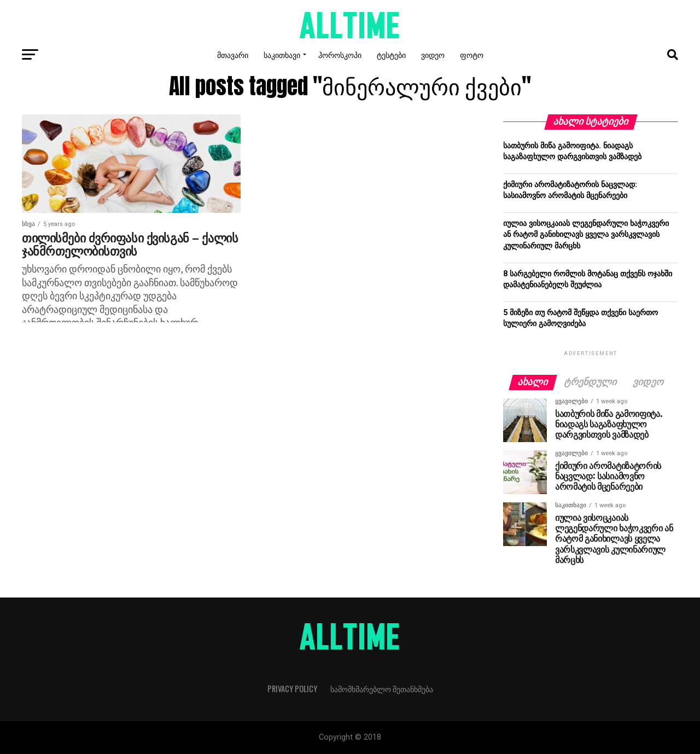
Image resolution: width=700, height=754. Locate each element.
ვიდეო (433, 54)
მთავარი (233, 54)
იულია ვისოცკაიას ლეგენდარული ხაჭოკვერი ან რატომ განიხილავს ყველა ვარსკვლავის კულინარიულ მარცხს (586, 234)
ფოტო (472, 54)
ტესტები (391, 54)
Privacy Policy (292, 689)
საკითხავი (282, 54)
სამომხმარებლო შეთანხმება (382, 689)
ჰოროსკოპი (340, 54)
